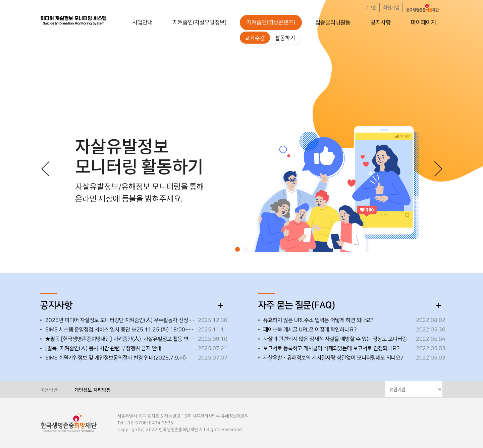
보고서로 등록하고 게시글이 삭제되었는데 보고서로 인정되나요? (331, 348)
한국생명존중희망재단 (74, 20)
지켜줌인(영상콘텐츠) (271, 22)
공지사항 (381, 22)
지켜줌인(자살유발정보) (200, 22)
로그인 (370, 8)
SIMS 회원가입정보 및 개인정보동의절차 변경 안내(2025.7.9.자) (116, 358)
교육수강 (255, 38)
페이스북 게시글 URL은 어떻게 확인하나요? (310, 330)
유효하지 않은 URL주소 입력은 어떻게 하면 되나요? (318, 320)
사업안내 (143, 22)
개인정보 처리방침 (93, 390)
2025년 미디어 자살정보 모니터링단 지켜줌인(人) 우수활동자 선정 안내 (120, 320)
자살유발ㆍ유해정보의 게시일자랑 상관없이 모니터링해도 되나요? (333, 358)
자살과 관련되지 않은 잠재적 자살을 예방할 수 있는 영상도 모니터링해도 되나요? (338, 339)
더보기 (221, 305)
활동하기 (285, 38)
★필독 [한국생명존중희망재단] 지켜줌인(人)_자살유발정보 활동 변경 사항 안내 (120, 339)
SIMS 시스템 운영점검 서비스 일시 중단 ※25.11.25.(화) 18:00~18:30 (120, 330)
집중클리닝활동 (333, 22)
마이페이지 (423, 22)
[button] (237, 249)
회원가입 (391, 8)
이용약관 (49, 390)
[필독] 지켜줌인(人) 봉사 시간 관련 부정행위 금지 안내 (103, 348)
